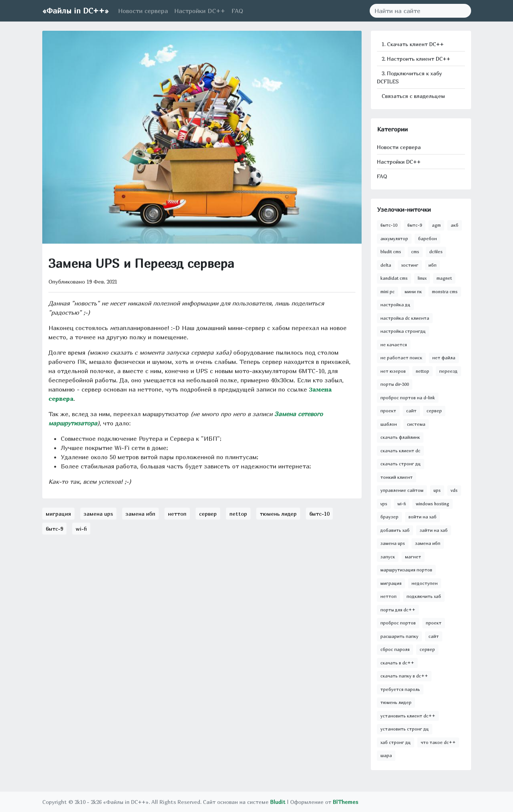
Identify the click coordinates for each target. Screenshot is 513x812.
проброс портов (398, 623)
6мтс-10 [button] (319, 514)
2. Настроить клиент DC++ (415, 59)
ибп (432, 265)
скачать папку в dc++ (404, 676)
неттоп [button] (177, 514)
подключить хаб (424, 596)
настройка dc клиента (405, 318)
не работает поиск (401, 358)
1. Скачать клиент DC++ (412, 44)
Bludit (278, 802)
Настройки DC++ (200, 11)
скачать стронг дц (401, 464)
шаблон (389, 424)
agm (436, 225)
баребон (427, 238)
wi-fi (402, 504)
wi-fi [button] (81, 529)
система (416, 424)
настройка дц (395, 305)
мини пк (413, 291)
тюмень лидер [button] (278, 514)
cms (415, 252)
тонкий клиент (397, 477)
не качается (394, 345)
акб (455, 225)
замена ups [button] (98, 514)
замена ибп (428, 543)
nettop (423, 371)
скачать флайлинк (400, 437)
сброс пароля (395, 649)
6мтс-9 (415, 225)
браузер (389, 517)
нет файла (444, 358)
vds (454, 490)
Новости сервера (143, 11)
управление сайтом (402, 490)
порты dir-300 (395, 384)
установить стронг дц (405, 729)
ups (437, 490)
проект (388, 411)
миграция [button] (58, 514)
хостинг (410, 265)
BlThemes (345, 802)
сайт (411, 411)
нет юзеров (393, 371)
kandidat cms (394, 278)
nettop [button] (238, 514)
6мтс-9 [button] (54, 529)
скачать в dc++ (397, 663)
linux (422, 278)
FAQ (237, 11)
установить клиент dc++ (408, 716)
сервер (434, 411)
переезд (448, 371)
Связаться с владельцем (413, 96)
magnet (444, 278)
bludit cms (391, 252)
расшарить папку (399, 636)
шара (386, 755)
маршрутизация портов (406, 570)
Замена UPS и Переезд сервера (141, 263)
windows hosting (432, 504)
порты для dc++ (398, 610)
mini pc (388, 291)
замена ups (393, 543)
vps (384, 504)
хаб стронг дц (396, 742)
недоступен (425, 583)
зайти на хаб (434, 530)
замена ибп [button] (140, 514)
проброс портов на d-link (408, 398)
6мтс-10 (389, 225)
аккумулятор (394, 238)
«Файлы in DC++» (76, 11)
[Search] (416, 11)
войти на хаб (423, 517)
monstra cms (445, 291)
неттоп (388, 596)
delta (386, 265)
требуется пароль (400, 689)
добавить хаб (395, 530)
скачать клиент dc (400, 451)
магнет (413, 557)
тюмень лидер (396, 702)
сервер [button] (208, 514)
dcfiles (436, 252)
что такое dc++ (438, 742)
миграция (391, 583)
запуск (388, 557)
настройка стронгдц (403, 331)
